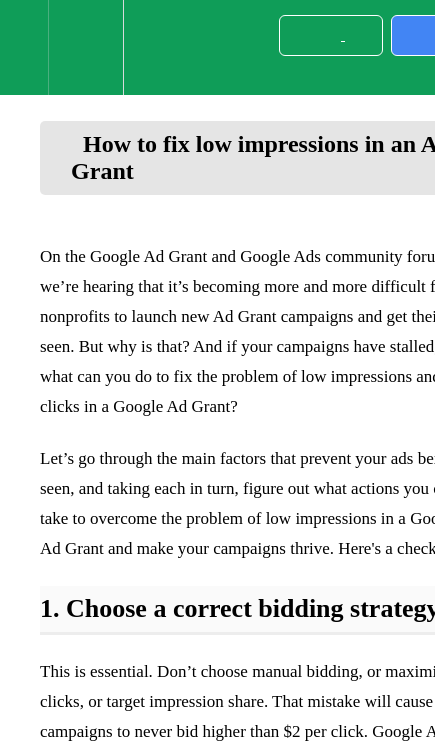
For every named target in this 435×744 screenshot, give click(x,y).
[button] (24, 47)
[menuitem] (85, 47)
